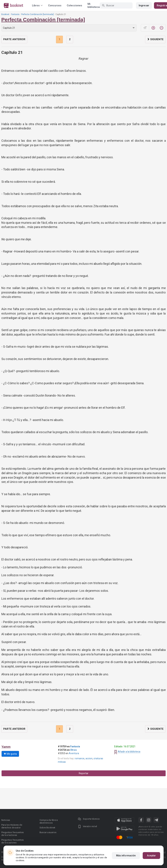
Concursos (55, 5)
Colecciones (74, 5)
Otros (73, 750)
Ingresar (144, 5)
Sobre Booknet (47, 828)
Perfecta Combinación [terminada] (37, 14)
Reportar (84, 773)
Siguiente (155, 39)
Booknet (5, 14)
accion (89, 758)
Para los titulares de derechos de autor (12, 826)
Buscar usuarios (48, 832)
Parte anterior (14, 39)
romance (80, 758)
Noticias (6, 820)
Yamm (6, 747)
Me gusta (10, 754)
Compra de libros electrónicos (49, 821)
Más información (126, 856)
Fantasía (15, 14)
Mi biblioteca (94, 5)
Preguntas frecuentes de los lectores (13, 834)
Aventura (74, 753)
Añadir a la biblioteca (129, 752)
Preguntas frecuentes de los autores (13, 841)
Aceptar (151, 856)
